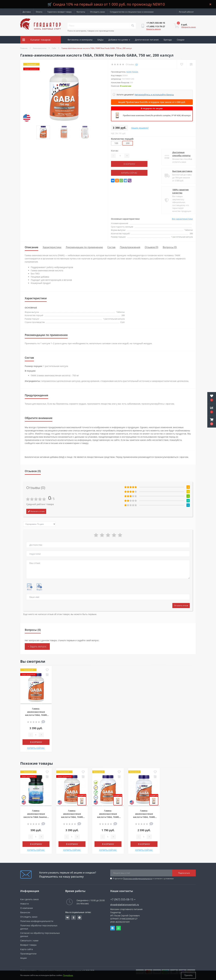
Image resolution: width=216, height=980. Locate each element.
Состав (111, 247)
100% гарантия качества (178, 191)
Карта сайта (27, 949)
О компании (27, 908)
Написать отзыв (36, 511)
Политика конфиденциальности (138, 879)
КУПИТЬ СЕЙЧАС (129, 173)
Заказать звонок (154, 29)
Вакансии (25, 912)
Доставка (27, 12)
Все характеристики (182, 219)
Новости (25, 904)
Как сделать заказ (29, 899)
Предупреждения (130, 247)
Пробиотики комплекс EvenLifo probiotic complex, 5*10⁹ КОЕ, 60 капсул (157, 115)
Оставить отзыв (181, 605)
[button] (212, 422)
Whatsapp (118, 928)
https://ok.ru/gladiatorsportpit (74, 918)
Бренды (168, 40)
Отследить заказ (97, 12)
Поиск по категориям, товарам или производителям (91, 31)
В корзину (129, 164)
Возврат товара (28, 945)
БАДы (100, 40)
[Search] (133, 26)
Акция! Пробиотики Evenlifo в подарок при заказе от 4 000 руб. (152, 102)
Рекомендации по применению (84, 247)
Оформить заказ (188, 27)
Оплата (39, 12)
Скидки (181, 40)
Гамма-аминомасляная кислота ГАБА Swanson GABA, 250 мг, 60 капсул (36, 817)
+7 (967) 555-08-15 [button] (123, 899)
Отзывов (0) (151, 247)
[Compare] (191, 64)
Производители (28, 954)
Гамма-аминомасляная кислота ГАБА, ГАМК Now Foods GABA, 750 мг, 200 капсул (36, 715)
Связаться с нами (29, 941)
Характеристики (52, 247)
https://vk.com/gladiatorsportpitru (67, 918)
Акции (71, 47)
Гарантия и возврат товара (59, 12)
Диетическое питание (147, 40)
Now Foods (132, 72)
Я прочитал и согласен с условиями (143, 879)
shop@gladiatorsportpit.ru (125, 905)
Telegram (112, 928)
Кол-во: (115, 151)
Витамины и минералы (80, 40)
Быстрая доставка (180, 171)
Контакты (81, 12)
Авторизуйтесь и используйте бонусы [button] (154, 95)
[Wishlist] (182, 64)
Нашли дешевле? (140, 128)
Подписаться (184, 873)
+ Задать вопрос (37, 646)
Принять (188, 975)
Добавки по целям (119, 40)
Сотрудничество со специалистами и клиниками (132, 12)
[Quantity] (120, 156)
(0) (136, 64)
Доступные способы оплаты (179, 154)
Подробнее (68, 975)
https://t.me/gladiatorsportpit (79, 918)
